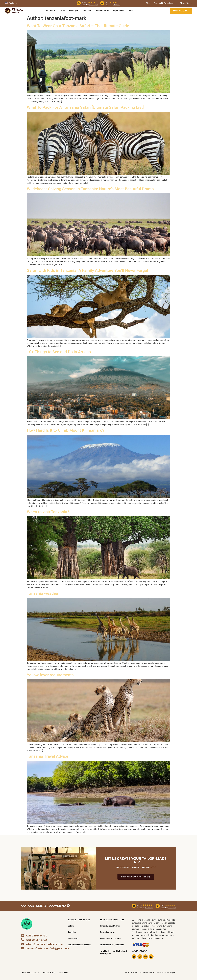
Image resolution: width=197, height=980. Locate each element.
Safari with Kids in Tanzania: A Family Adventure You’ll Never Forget (88, 270)
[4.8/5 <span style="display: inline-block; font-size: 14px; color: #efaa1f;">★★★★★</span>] (79, 3)
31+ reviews (94, 5)
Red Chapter (171, 972)
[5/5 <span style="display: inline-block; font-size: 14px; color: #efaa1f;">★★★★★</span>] (102, 3)
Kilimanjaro (73, 938)
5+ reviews (117, 5)
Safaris (71, 926)
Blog (148, 3)
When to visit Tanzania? (48, 512)
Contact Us (64, 972)
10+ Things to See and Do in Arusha (59, 352)
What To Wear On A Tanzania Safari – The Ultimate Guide (78, 26)
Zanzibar (72, 932)
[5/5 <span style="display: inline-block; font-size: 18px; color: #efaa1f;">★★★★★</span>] (158, 906)
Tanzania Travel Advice (47, 756)
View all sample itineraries (80, 945)
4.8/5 (89, 2)
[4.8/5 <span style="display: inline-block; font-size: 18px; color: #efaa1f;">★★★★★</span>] (134, 906)
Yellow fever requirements (50, 675)
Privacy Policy (49, 972)
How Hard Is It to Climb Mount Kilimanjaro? (66, 430)
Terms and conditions (30, 972)
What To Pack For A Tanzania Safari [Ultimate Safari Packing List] (85, 107)
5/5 (112, 2)
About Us (186, 3)
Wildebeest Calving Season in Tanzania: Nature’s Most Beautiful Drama (90, 189)
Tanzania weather (43, 593)
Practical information (165, 3)
